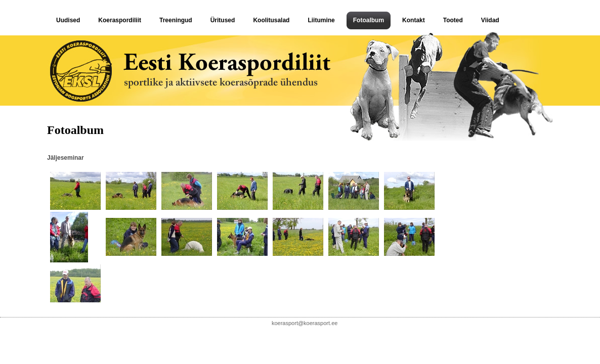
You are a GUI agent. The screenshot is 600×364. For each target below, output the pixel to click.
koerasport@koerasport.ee (305, 323)
